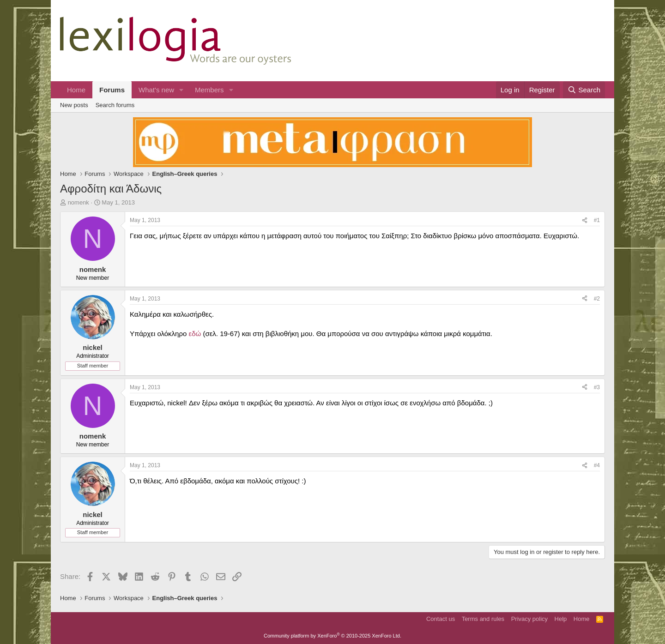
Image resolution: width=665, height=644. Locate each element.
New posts (74, 105)
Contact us (441, 619)
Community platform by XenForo (332, 636)
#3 (597, 387)
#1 (597, 220)
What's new (156, 90)
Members (209, 90)
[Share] (585, 220)
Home (76, 90)
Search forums (115, 105)
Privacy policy (529, 619)
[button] (181, 90)
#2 (597, 299)
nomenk (79, 202)
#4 (597, 465)
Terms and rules (483, 619)
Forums (112, 90)
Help (561, 619)
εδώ (195, 334)
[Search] (584, 90)
